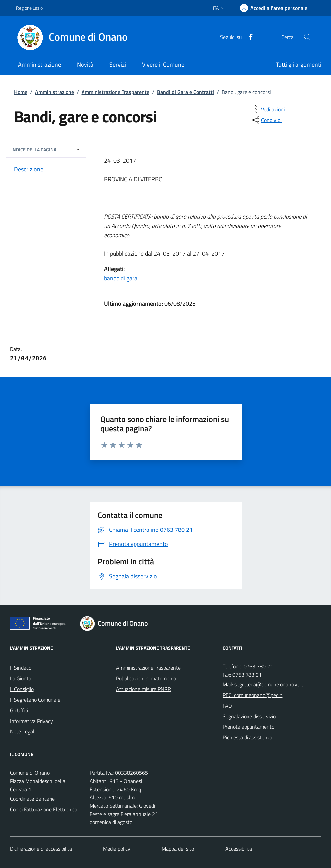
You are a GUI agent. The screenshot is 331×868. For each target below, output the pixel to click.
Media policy (117, 849)
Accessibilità (239, 849)
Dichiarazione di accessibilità (41, 849)
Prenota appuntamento (248, 727)
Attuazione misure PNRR (144, 689)
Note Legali (23, 731)
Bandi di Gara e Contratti (185, 92)
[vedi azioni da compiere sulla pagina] (268, 109)
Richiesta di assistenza (248, 737)
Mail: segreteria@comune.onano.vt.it (263, 684)
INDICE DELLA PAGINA (46, 150)
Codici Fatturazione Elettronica (44, 809)
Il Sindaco (21, 668)
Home (21, 92)
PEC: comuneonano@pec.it (252, 695)
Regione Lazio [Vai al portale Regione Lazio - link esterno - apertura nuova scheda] (29, 8)
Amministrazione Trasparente (115, 92)
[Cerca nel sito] (307, 37)
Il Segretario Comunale (35, 700)
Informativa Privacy (31, 721)
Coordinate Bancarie (32, 799)
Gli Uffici (19, 710)
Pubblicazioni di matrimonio (146, 678)
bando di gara (121, 278)
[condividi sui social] (266, 120)
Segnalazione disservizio (249, 716)
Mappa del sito (178, 849)
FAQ (227, 706)
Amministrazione (54, 92)
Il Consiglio (22, 689)
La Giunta (21, 678)
